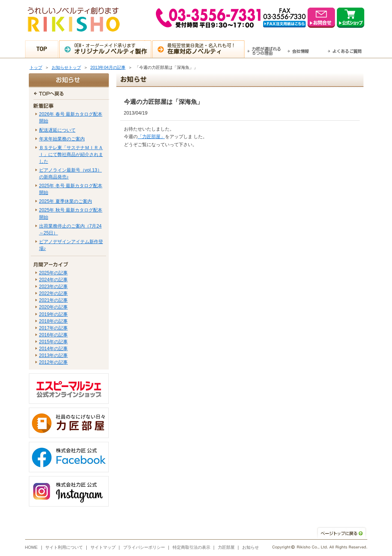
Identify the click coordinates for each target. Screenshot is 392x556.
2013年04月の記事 (108, 67)
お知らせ (251, 547)
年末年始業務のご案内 (62, 139)
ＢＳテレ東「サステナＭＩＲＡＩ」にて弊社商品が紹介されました (71, 155)
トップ (36, 67)
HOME (32, 547)
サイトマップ (103, 547)
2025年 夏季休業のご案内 (66, 201)
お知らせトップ (66, 67)
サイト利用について (64, 547)
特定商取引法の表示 (191, 547)
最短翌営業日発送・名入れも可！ (206, 49)
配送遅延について (57, 130)
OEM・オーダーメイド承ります (112, 49)
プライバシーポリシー (144, 547)
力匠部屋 (226, 547)
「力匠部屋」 (151, 137)
